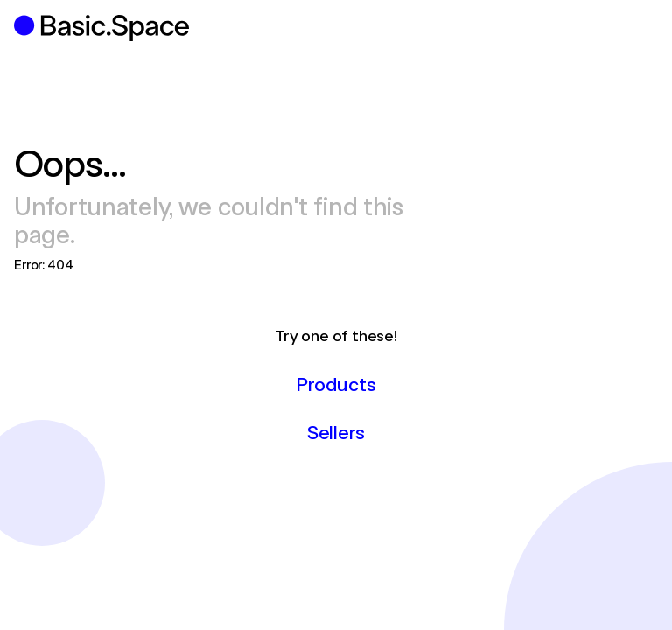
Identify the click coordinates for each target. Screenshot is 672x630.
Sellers (336, 431)
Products (336, 383)
